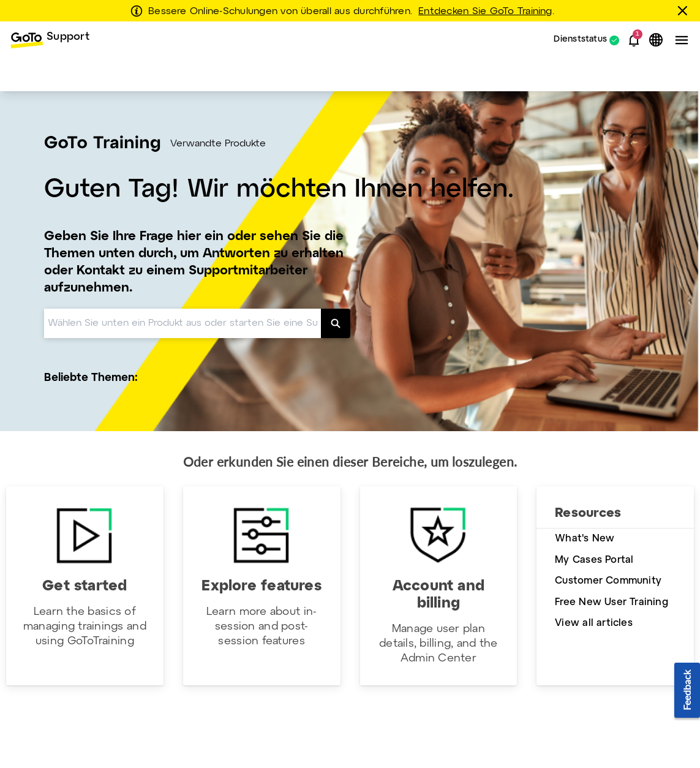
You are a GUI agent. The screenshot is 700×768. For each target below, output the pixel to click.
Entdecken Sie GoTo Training (485, 12)
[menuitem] (50, 40)
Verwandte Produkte (218, 144)
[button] (634, 40)
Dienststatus (580, 40)
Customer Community (608, 581)
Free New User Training (612, 602)
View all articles (594, 623)
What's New (585, 539)
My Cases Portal (594, 560)
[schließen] (685, 10)
